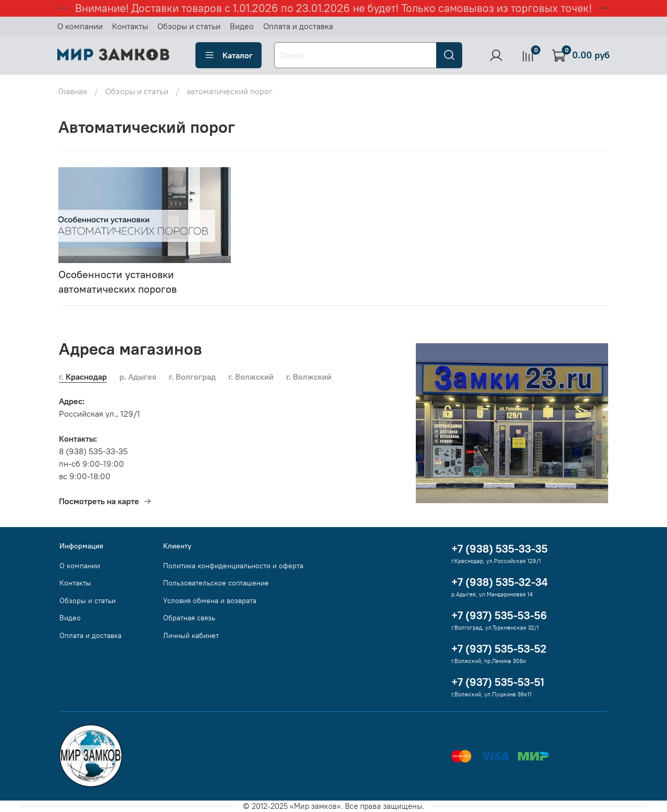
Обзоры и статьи (189, 26)
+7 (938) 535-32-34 (499, 582)
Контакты (130, 26)
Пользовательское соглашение (216, 583)
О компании (80, 26)
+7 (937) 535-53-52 (499, 649)
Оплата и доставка (298, 26)
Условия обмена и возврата (210, 601)
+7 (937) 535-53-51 (498, 682)
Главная (73, 91)
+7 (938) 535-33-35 (499, 549)
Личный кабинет (191, 635)
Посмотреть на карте (105, 501)
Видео (242, 26)
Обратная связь (189, 618)
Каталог (228, 55)
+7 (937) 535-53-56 (499, 615)
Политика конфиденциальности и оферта (233, 566)
